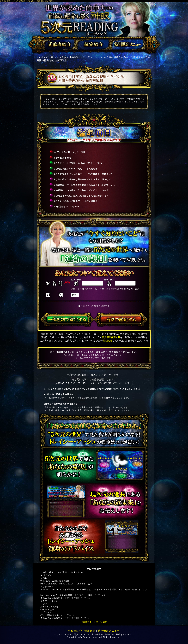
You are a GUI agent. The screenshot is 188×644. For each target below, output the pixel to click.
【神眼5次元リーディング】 (84, 57)
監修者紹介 (75, 631)
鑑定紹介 (90, 631)
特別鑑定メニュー (109, 631)
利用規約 (107, 341)
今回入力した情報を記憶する (95, 306)
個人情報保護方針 (111, 337)
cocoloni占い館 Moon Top (51, 57)
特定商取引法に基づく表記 (94, 622)
